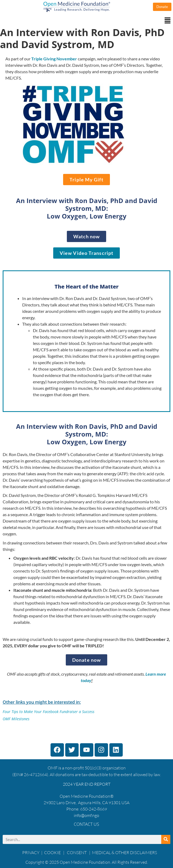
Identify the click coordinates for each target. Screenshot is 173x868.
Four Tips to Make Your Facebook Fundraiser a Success (49, 712)
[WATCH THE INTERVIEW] (87, 236)
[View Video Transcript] (86, 253)
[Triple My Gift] (86, 180)
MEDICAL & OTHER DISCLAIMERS (124, 853)
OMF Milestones (16, 719)
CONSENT (77, 853)
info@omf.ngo (86, 815)
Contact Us (86, 824)
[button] (86, 21)
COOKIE (53, 853)
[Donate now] (86, 660)
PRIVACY (31, 853)
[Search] (166, 839)
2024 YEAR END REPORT (87, 784)
